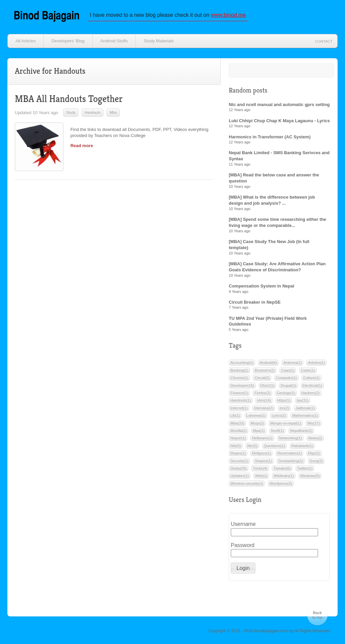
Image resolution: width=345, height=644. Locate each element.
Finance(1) (239, 393)
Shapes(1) (263, 461)
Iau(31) (303, 400)
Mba (113, 112)
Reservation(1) (289, 453)
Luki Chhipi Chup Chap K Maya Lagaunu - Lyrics (279, 121)
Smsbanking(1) (291, 461)
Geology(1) (286, 393)
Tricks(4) (260, 468)
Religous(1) (261, 453)
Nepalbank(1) (301, 431)
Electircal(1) (312, 385)
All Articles (26, 41)
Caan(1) (288, 370)
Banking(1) (239, 370)
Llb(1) (235, 415)
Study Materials (159, 41)
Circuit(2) (262, 378)
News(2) (315, 438)
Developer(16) (242, 385)
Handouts (92, 112)
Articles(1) (316, 363)
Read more (82, 146)
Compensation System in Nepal (261, 286)
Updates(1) (240, 476)
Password (241, 545)
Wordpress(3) (281, 483)
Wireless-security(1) (247, 483)
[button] (243, 568)
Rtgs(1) (314, 453)
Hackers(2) (311, 393)
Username (241, 524)
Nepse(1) (238, 438)
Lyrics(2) (279, 415)
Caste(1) (308, 370)
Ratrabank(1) (302, 446)
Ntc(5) (252, 446)
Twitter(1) (305, 468)
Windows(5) (310, 476)
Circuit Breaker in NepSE (255, 302)
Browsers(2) (265, 370)
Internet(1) (239, 408)
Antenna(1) (292, 363)
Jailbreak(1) (305, 408)
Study (71, 112)
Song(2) (316, 461)
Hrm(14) (264, 400)
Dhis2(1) (268, 385)
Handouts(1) (241, 400)
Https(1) (284, 400)
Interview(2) (264, 408)
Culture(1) (311, 378)
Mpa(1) (259, 431)
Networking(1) (290, 438)
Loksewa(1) (256, 415)
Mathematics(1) (305, 415)
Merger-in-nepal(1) (286, 423)
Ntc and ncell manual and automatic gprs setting (279, 105)
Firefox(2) (262, 393)
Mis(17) (313, 423)
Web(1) (261, 476)
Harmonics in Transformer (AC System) (270, 137)
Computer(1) (286, 378)
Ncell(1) (277, 431)
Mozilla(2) (239, 431)
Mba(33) (237, 423)
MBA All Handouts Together (69, 99)
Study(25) (239, 468)
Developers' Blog (68, 41)
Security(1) (239, 461)
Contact (324, 41)
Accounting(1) (242, 363)
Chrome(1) (239, 378)
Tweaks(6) (282, 468)
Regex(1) (238, 453)
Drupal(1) (288, 385)
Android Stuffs (114, 41)
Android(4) (268, 363)
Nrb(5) (236, 446)
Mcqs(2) (257, 423)
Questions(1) (274, 446)
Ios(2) (284, 408)
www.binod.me (228, 15)
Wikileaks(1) (284, 476)
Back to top (318, 615)
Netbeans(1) (262, 438)
